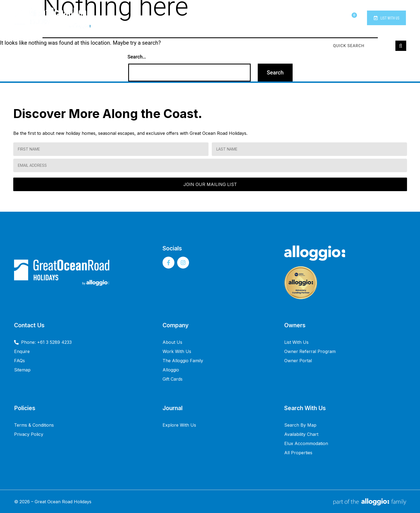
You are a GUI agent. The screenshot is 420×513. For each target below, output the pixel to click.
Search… (137, 57)
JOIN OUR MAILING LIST (210, 184)
